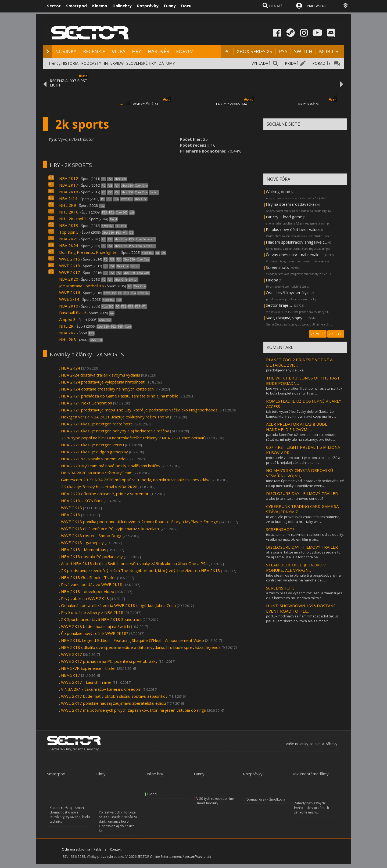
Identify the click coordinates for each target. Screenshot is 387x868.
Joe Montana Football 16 (82, 286)
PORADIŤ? (321, 63)
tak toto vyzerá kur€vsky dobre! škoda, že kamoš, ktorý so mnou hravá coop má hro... (301, 414)
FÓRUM (185, 51)
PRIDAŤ (292, 63)
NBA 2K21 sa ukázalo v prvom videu (94, 459)
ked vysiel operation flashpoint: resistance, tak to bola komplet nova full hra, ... (304, 391)
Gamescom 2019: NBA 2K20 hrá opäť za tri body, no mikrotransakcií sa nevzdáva (136, 480)
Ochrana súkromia (76, 849)
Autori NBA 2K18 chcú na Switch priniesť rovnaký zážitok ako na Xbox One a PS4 (134, 563)
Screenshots (277, 267)
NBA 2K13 (69, 225)
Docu (186, 6)
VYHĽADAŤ (261, 63)
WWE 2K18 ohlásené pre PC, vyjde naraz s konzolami (110, 529)
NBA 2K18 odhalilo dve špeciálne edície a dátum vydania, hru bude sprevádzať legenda (141, 647)
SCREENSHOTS (280, 529)
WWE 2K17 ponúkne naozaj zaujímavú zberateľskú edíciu (113, 703)
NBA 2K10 (69, 306)
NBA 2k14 (68, 198)
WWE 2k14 (69, 299)
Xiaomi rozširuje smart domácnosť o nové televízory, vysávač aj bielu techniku (70, 815)
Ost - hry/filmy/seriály (286, 292)
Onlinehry (122, 6)
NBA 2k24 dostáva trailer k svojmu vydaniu (101, 375)
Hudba (272, 280)
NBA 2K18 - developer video (88, 591)
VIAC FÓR (336, 334)
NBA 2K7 (67, 333)
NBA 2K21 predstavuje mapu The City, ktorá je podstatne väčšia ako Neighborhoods (139, 410)
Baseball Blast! (73, 313)
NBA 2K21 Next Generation (87, 403)
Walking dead (278, 191)
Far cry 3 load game (284, 217)
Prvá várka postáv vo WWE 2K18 (92, 584)
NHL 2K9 (68, 205)
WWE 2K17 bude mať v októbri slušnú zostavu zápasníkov (114, 696)
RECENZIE (94, 51)
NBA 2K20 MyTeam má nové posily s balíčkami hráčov (111, 466)
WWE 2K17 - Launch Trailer (86, 682)
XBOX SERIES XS (255, 51)
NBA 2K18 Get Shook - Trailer (89, 577)
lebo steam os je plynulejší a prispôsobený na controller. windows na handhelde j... (303, 578)
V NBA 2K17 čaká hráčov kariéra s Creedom (101, 689)
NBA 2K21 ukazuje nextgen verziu (92, 445)
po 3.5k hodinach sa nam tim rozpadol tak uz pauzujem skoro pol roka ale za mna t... (302, 619)
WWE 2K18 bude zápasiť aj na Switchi (96, 626)
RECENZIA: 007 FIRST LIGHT (69, 83)
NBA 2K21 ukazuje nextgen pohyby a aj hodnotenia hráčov (115, 431)
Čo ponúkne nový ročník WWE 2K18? (95, 633)
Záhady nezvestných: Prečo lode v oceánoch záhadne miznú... (311, 808)
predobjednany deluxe (285, 370)
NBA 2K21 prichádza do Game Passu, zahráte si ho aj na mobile (120, 396)
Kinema (100, 6)
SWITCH (303, 51)
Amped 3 (67, 319)
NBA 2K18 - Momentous (84, 549)
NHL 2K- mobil (73, 219)
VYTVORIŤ (318, 334)
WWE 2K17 (70, 272)
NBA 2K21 (69, 239)
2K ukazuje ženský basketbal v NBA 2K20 (99, 487)
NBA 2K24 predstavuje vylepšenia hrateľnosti (103, 382)
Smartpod (76, 6)
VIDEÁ (119, 51)
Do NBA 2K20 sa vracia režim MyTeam (97, 473)
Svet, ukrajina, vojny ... (286, 318)
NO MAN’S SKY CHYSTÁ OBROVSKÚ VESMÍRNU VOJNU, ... (300, 473)
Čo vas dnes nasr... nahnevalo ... (294, 255)
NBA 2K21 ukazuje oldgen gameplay (94, 452)
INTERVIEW (114, 63)
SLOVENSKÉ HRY (141, 63)
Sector (54, 6)
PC (227, 51)
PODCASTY (91, 63)
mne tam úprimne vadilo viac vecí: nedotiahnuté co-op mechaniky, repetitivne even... (305, 483)
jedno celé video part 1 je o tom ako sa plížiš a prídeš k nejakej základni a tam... (303, 460)
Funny (170, 6)
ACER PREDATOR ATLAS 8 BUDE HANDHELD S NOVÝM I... (297, 427)
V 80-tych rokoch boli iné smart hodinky (215, 801)
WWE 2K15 (70, 259)
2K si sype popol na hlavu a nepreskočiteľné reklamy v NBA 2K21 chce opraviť (133, 438)
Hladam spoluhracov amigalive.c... (296, 242)
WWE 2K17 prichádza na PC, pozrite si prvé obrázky (109, 661)
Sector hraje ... (279, 305)
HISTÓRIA (70, 63)
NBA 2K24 (69, 245)
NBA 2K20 (69, 279)
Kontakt (116, 849)
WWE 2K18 (70, 266)
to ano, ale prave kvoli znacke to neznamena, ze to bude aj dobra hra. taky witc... (303, 519)
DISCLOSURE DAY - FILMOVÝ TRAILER (302, 493)
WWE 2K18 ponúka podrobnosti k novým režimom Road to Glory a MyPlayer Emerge (140, 522)
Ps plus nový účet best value (292, 229)
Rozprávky (148, 6)
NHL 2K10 (69, 212)
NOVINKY (66, 51)
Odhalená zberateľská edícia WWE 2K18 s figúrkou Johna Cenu (118, 605)
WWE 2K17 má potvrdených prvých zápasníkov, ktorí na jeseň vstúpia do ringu (134, 710)
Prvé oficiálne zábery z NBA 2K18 (92, 612)
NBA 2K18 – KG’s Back (82, 501)
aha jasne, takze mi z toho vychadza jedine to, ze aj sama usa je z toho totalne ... (304, 555)
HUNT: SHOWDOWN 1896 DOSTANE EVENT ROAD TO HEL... (301, 608)
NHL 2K (66, 326)
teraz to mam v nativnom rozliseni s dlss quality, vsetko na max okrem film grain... (305, 537)
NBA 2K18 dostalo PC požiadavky (92, 556)
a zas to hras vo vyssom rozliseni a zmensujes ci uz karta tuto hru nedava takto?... (304, 595)
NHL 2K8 (68, 339)
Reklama (100, 849)
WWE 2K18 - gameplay (82, 542)
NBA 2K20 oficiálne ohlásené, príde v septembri (105, 494)
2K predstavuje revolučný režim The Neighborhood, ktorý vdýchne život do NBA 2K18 (141, 570)
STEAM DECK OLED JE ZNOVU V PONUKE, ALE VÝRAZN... (296, 567)
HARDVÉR (159, 51)
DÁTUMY (167, 63)
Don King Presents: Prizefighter (89, 252)
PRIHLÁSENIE (317, 6)
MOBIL (327, 51)
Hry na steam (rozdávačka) (291, 204)
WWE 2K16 (70, 292)
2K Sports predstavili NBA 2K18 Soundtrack (101, 619)
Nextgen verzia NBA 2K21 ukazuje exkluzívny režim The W (115, 417)
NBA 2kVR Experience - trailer (89, 668)
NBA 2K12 (69, 178)
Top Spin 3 (69, 232)
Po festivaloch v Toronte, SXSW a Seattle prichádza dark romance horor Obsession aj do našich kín (118, 821)
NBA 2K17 (69, 185)
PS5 (283, 51)
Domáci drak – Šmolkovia (266, 799)
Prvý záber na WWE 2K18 (85, 598)
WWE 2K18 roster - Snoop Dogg (91, 536)
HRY (137, 51)
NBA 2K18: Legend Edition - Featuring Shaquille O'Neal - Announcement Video (132, 640)
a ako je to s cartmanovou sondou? (295, 498)
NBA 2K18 (69, 192)
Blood (152, 794)
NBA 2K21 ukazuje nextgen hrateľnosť (96, 424)
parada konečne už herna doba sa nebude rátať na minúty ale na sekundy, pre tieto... (301, 437)
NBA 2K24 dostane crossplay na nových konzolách (107, 389)
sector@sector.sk (198, 857)
